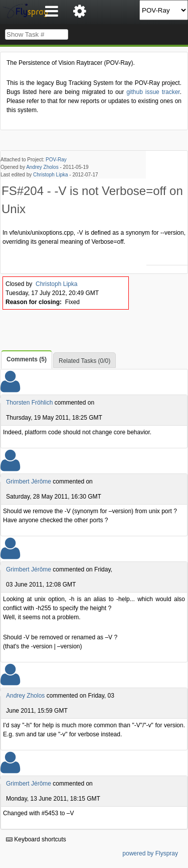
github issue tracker (153, 92)
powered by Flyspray (150, 853)
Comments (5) (27, 359)
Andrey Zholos (42, 167)
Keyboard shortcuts (36, 839)
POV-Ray (56, 160)
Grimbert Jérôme (29, 481)
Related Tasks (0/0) (84, 361)
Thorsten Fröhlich (29, 403)
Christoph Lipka (50, 175)
